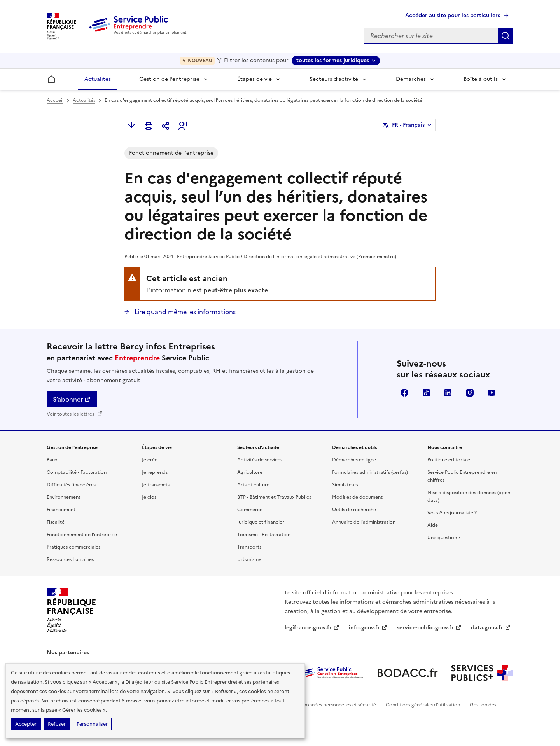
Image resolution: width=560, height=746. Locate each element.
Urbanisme (249, 559)
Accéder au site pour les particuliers (453, 15)
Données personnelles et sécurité (339, 705)
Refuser (57, 724)
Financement (61, 510)
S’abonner (72, 399)
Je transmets (156, 485)
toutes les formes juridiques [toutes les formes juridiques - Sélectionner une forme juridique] (333, 60)
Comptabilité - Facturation (77, 472)
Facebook (404, 393)
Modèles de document (357, 497)
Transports (249, 547)
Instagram (470, 393)
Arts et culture (253, 485)
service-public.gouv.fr (429, 628)
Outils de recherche (354, 510)
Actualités (98, 79)
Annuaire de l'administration (364, 522)
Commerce (250, 510)
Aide (433, 525)
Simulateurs (345, 485)
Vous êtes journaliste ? (452, 513)
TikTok (426, 393)
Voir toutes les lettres (75, 414)
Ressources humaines (70, 559)
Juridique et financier (261, 522)
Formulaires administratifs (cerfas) (370, 472)
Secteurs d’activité (334, 79)
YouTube (492, 393)
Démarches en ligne (354, 460)
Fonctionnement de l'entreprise (82, 535)
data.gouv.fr (491, 628)
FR (408, 125)
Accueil (55, 100)
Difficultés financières (71, 485)
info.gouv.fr (368, 628)
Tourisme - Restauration (264, 535)
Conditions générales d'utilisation (423, 705)
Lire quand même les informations (184, 312)
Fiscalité (56, 522)
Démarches (411, 79)
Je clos (149, 497)
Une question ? (444, 538)
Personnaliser (92, 724)
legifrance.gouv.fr (312, 628)
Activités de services (260, 460)
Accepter (26, 724)
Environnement (64, 497)
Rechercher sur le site (506, 36)
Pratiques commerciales (73, 547)
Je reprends (155, 472)
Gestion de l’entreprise (169, 79)
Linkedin (448, 393)
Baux (52, 460)
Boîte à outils (481, 79)
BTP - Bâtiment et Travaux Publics (274, 497)
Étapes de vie (255, 79)
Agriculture (250, 472)
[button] (183, 126)
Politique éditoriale (449, 460)
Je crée (150, 460)
